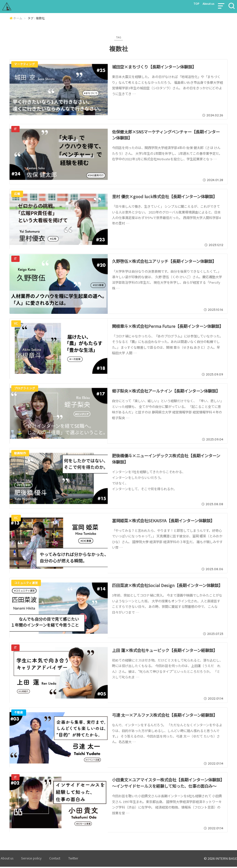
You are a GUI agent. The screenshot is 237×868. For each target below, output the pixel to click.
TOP (187, 5)
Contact (50, 860)
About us (204, 5)
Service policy (28, 860)
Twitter (66, 860)
